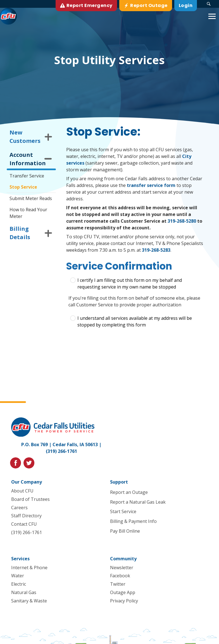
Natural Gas (24, 592)
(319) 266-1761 (61, 451)
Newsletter (121, 568)
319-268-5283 (156, 250)
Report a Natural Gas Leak (138, 502)
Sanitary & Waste (29, 601)
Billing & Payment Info (133, 521)
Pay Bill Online (125, 531)
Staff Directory (26, 516)
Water (18, 576)
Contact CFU (24, 524)
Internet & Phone (29, 568)
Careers (19, 507)
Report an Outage (129, 492)
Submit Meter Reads (31, 198)
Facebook (120, 576)
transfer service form (151, 185)
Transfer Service (27, 176)
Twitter (117, 584)
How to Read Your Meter (28, 213)
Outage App (122, 592)
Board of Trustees (30, 499)
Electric (19, 584)
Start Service (123, 511)
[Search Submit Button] (209, 4)
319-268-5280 (182, 221)
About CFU (22, 491)
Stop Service (23, 187)
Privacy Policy (124, 601)
